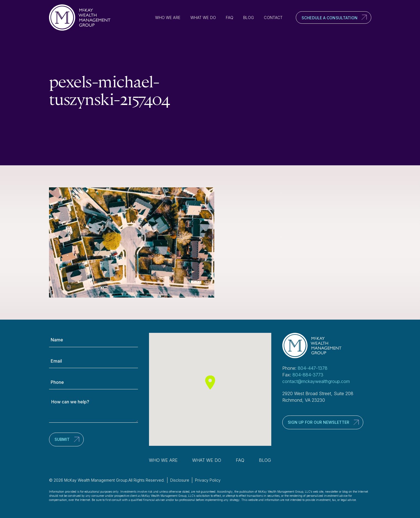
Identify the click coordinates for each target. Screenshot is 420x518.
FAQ (230, 17)
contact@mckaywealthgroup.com (316, 381)
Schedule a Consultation (330, 18)
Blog (249, 17)
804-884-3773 (308, 375)
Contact (273, 17)
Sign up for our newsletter (319, 422)
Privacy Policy (208, 480)
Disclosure (180, 480)
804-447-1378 (313, 368)
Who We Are (168, 17)
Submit (62, 439)
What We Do (203, 17)
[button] (210, 382)
